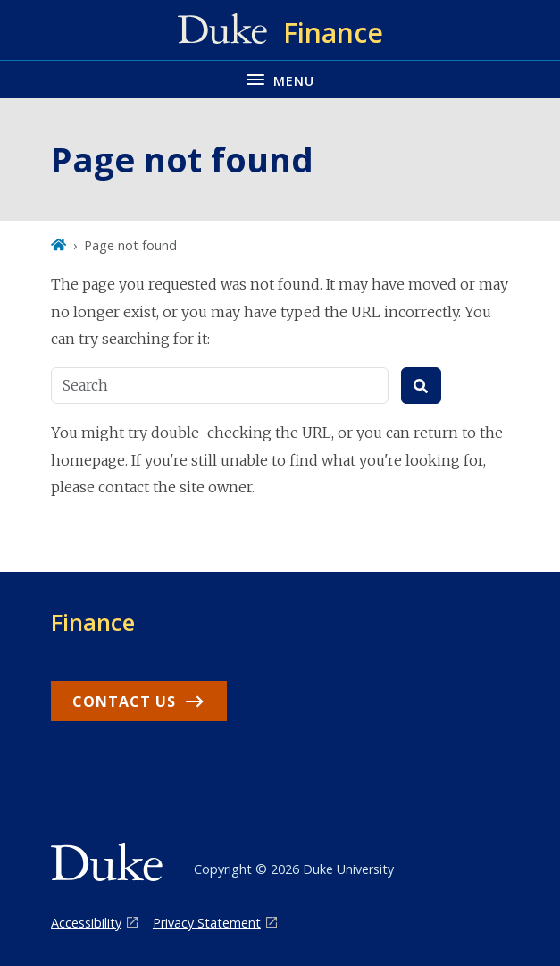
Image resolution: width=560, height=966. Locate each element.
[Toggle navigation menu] (280, 79)
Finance (93, 622)
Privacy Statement (207, 923)
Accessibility (86, 923)
